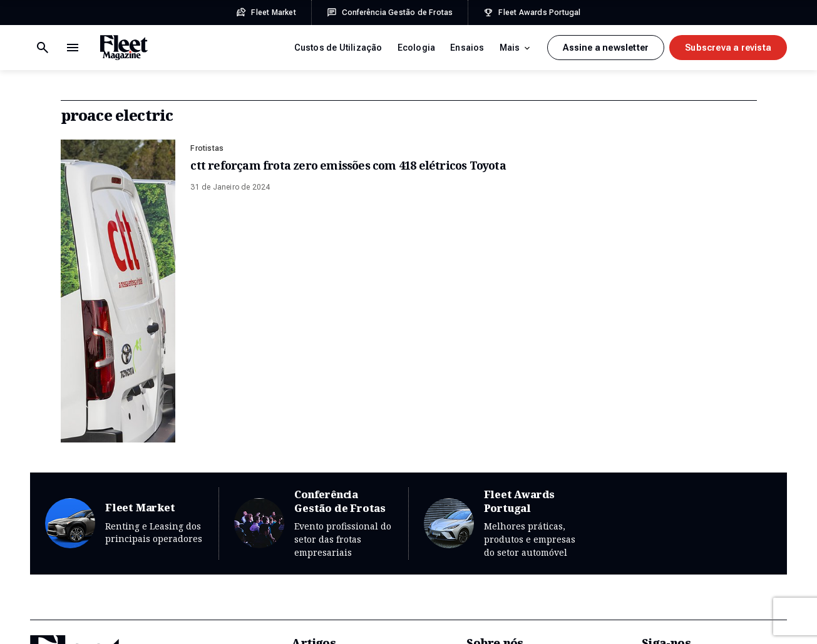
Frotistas (207, 148)
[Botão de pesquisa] (73, 48)
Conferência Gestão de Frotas (313, 292)
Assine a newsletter (606, 48)
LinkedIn (660, 510)
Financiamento (322, 510)
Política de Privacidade (160, 620)
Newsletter (665, 439)
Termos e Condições (67, 620)
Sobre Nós (489, 439)
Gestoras (311, 558)
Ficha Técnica (241, 620)
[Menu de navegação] (43, 48)
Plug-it (676, 620)
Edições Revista (500, 463)
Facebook (663, 463)
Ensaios (467, 48)
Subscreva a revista (728, 48)
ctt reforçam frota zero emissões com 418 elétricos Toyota (348, 165)
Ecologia (417, 48)
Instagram (663, 486)
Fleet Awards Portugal (503, 292)
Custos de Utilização (338, 48)
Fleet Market (124, 292)
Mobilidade (315, 581)
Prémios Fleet (496, 534)
